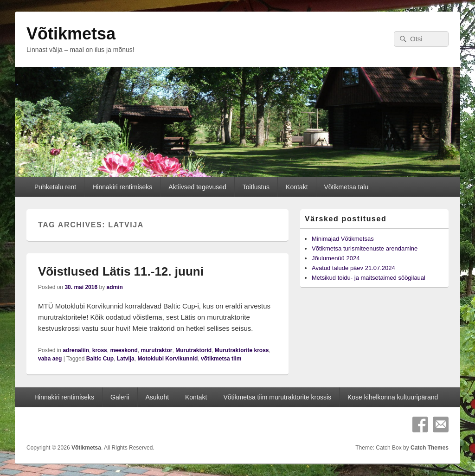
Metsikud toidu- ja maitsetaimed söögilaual (369, 278)
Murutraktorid (193, 350)
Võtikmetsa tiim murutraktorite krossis (277, 397)
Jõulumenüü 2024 (336, 258)
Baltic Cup (100, 359)
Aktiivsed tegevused (197, 187)
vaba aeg (50, 359)
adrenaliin (76, 350)
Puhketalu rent (55, 187)
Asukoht (157, 397)
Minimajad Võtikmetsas (343, 239)
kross (100, 350)
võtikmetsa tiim (221, 359)
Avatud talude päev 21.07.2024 (353, 268)
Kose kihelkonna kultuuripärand (393, 397)
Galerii (120, 397)
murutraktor (156, 350)
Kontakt (297, 187)
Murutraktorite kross (242, 350)
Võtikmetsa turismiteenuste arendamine (365, 248)
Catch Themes (430, 448)
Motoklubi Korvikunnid (167, 359)
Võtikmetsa (71, 34)
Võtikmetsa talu (346, 187)
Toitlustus (256, 187)
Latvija (126, 359)
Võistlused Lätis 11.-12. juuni (121, 271)
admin (114, 287)
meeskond (124, 350)
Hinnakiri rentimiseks (122, 187)
